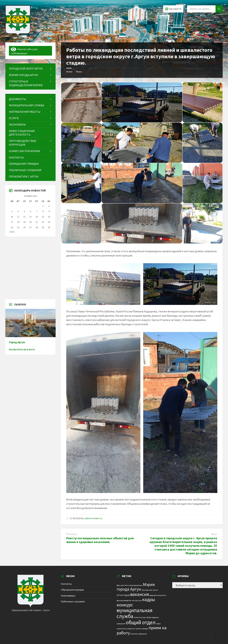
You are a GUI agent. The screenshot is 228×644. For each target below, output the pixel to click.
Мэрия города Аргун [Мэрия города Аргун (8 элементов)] (136, 587)
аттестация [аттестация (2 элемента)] (123, 595)
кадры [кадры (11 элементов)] (149, 599)
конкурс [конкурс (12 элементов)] (125, 605)
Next (214, 534)
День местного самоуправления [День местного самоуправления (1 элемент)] (130, 585)
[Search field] (205, 9)
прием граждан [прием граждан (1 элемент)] (142, 629)
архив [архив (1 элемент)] (155, 590)
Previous (72, 534)
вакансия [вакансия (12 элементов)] (140, 594)
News (79, 72)
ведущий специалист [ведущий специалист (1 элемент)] (158, 595)
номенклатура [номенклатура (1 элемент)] (140, 617)
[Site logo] (18, 35)
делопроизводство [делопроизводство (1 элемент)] (124, 600)
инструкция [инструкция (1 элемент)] (137, 600)
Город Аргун (17, 342)
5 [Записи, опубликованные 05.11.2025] (24, 211)
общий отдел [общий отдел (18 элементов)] (141, 622)
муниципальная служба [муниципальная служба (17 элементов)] (135, 613)
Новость (98, 518)
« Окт (12, 232)
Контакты (66, 584)
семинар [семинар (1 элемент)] (134, 634)
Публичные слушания (73, 601)
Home (69, 72)
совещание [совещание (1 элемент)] (142, 634)
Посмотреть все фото (22, 350)
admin (88, 518)
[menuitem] (30, 69)
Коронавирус (68, 596)
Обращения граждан (72, 590)
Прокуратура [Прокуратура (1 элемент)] (147, 590)
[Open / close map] (173, 9)
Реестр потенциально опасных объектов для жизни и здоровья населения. (100, 540)
